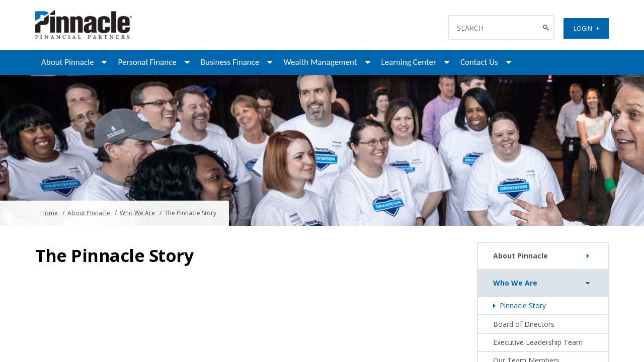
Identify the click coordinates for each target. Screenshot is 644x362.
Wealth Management (320, 62)
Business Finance (230, 62)
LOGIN (586, 28)
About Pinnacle (67, 62)
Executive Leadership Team (538, 342)
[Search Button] (547, 28)
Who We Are (137, 213)
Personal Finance (147, 62)
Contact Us (479, 62)
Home (49, 213)
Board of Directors (524, 324)
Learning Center (409, 62)
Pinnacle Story (519, 305)
